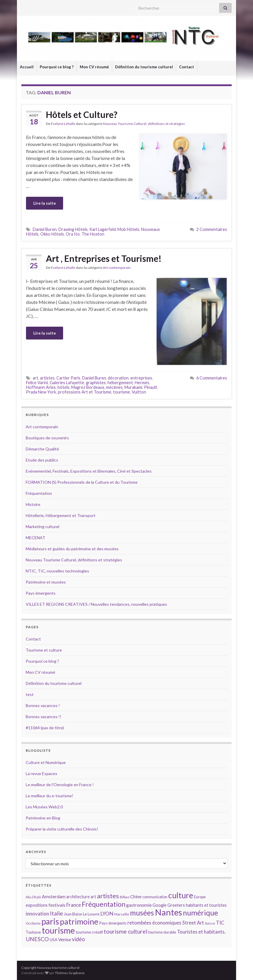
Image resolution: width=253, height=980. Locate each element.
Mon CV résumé (94, 67)
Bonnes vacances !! (44, 717)
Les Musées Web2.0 (44, 807)
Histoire (33, 504)
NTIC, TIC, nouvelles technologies (57, 571)
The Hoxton (93, 234)
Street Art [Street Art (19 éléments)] (193, 923)
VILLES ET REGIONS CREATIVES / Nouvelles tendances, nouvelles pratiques (96, 604)
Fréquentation (39, 493)
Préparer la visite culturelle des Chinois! (62, 829)
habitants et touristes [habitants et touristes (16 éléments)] (206, 905)
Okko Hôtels (52, 234)
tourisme (122, 392)
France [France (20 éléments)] (74, 905)
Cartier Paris (68, 378)
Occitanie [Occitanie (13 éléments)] (33, 923)
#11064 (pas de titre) (45, 728)
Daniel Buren (45, 229)
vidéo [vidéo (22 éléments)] (78, 939)
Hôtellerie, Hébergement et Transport (61, 515)
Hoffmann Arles (41, 387)
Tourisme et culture (44, 650)
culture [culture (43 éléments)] (181, 895)
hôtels (64, 387)
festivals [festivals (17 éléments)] (57, 905)
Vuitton (139, 392)
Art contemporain (117, 268)
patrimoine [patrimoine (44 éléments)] (79, 921)
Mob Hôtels (128, 229)
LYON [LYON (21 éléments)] (107, 914)
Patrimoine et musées (46, 582)
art (35, 378)
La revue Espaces (41, 773)
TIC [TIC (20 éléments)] (220, 923)
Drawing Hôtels (73, 229)
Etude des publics (42, 460)
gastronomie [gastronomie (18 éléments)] (139, 905)
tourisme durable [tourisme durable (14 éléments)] (162, 932)
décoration (118, 378)
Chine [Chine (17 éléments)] (136, 897)
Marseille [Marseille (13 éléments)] (122, 914)
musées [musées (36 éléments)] (142, 913)
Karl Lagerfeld (103, 229)
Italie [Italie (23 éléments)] (57, 913)
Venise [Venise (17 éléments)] (65, 939)
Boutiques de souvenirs (47, 438)
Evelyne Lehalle (63, 124)
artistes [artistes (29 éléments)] (108, 896)
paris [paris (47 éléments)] (50, 921)
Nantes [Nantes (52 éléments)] (168, 912)
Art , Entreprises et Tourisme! (104, 258)
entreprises (141, 378)
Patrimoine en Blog (43, 818)
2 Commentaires (212, 229)
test (30, 694)
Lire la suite (45, 203)
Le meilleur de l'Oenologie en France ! (60, 785)
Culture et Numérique (46, 762)
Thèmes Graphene (70, 973)
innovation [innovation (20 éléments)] (37, 914)
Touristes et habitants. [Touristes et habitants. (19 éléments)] (201, 932)
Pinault (151, 387)
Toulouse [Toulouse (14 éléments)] (33, 932)
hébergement (120, 383)
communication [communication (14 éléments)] (155, 897)
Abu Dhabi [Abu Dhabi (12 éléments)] (33, 897)
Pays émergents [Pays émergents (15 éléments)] (113, 923)
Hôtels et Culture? (82, 114)
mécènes (114, 387)
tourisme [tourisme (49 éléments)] (58, 930)
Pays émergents (41, 593)
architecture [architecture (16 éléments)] (78, 897)
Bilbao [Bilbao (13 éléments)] (125, 897)
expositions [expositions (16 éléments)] (37, 905)
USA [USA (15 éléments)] (53, 940)
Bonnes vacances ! (43, 705)
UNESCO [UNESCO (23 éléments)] (37, 939)
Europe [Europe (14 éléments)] (200, 897)
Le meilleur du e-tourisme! (50, 796)
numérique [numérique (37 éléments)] (200, 913)
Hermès (142, 383)
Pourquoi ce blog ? (57, 67)
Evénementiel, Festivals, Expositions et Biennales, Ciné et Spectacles (89, 471)
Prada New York (41, 392)
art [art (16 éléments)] (93, 897)
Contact (187, 67)
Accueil (27, 67)
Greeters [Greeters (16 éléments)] (176, 905)
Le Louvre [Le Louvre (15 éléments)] (91, 914)
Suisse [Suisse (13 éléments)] (210, 923)
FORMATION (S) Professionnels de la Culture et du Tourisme (82, 482)
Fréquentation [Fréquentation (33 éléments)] (104, 904)
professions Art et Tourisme (85, 392)
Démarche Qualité (42, 449)
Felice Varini (37, 383)
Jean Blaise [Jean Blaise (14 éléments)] (73, 914)
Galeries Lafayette (67, 383)
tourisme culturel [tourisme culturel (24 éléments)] (125, 931)
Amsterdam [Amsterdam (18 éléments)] (54, 896)
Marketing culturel (43, 526)
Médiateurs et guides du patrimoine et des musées (72, 549)
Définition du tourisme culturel (144, 67)
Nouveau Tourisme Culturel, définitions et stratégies (144, 124)
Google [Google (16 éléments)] (160, 905)
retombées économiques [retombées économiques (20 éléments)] (154, 923)
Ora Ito (73, 234)
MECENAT (35, 538)
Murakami (133, 387)
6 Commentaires (212, 378)
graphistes (96, 383)
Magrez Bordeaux (88, 387)
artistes (47, 378)
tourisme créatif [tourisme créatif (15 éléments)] (89, 932)
